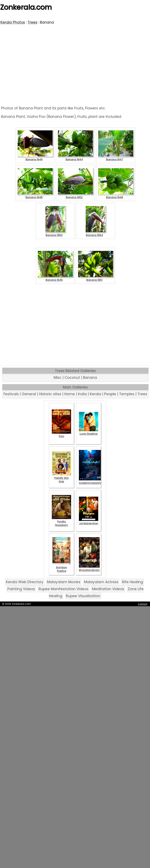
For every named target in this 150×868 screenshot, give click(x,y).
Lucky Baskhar (89, 432)
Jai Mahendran (89, 522)
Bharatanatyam (89, 568)
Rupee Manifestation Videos (63, 589)
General (29, 394)
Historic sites (50, 394)
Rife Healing (133, 582)
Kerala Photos (13, 22)
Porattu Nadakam (61, 522)
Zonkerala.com (26, 7)
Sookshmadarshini (91, 481)
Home (70, 394)
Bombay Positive (61, 567)
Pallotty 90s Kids (61, 478)
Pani (61, 435)
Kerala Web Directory (25, 582)
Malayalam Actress (101, 582)
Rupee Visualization (83, 596)
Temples (127, 394)
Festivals (11, 394)
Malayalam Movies (64, 582)
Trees (32, 22)
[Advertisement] (75, 65)
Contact (143, 604)
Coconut (72, 378)
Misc (58, 378)
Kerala (95, 394)
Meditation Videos (108, 589)
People (110, 394)
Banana (90, 378)
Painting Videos (21, 589)
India (82, 394)
